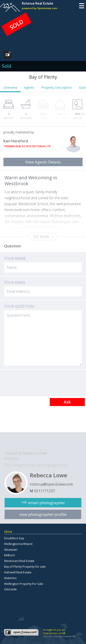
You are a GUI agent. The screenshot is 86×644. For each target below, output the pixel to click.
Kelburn (10, 555)
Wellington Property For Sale (24, 584)
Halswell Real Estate (18, 572)
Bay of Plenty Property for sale (25, 567)
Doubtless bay (14, 538)
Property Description (57, 87)
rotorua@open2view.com (51, 484)
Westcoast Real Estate (19, 561)
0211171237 (44, 491)
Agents (29, 87)
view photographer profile (43, 514)
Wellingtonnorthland (18, 544)
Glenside (10, 589)
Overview (10, 87)
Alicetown (11, 550)
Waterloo (10, 578)
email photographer (47, 503)
